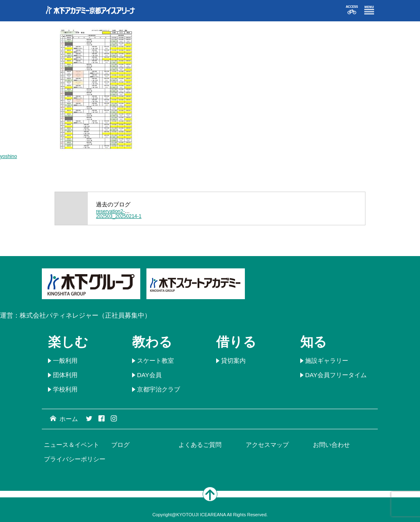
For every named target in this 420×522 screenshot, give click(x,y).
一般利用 (65, 361)
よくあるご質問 (200, 445)
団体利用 (65, 375)
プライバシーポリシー (75, 459)
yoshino (8, 156)
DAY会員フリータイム (336, 375)
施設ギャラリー (327, 361)
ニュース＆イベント (72, 445)
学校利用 (65, 389)
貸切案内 (233, 361)
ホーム (64, 419)
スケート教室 (155, 361)
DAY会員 (149, 375)
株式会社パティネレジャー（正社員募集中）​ (85, 315)
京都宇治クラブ (159, 389)
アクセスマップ (267, 445)
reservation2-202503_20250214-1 (119, 214)
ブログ (120, 445)
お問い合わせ (331, 445)
